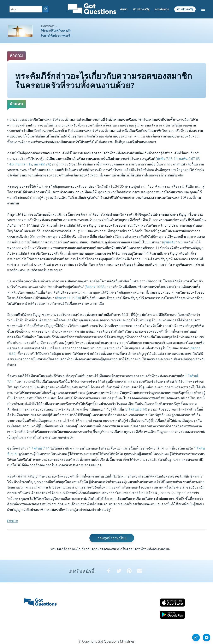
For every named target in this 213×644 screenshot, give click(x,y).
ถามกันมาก (162, 9)
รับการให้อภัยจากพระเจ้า (56, 36)
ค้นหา (124, 9)
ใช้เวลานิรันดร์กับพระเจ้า (56, 31)
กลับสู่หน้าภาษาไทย (112, 538)
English (13, 521)
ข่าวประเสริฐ (141, 9)
